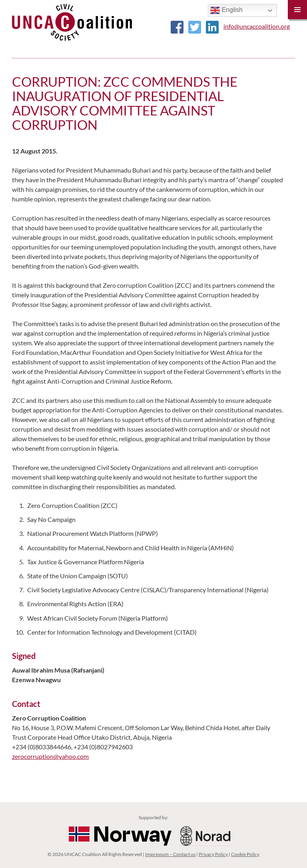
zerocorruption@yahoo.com (50, 756)
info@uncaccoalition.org (257, 26)
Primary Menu (297, 10)
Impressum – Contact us (170, 854)
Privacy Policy (213, 854)
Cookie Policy (245, 854)
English (226, 10)
